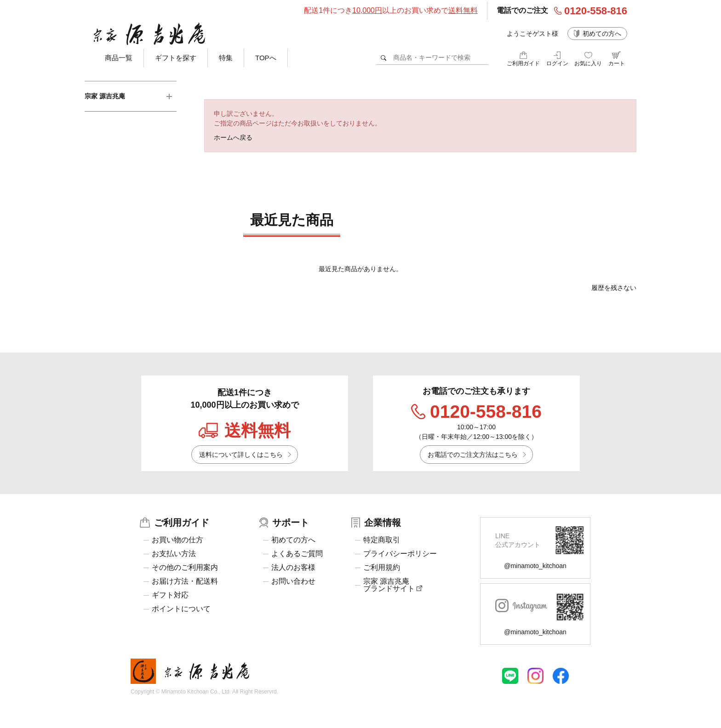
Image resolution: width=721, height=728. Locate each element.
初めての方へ (602, 34)
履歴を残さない (614, 288)
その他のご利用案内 (185, 568)
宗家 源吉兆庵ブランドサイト (393, 585)
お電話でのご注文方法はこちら (473, 455)
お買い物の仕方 (177, 540)
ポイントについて (181, 609)
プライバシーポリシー (400, 554)
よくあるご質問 (297, 554)
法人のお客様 (293, 568)
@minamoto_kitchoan (535, 566)
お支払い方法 (174, 554)
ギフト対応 (170, 595)
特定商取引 (382, 540)
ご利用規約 (382, 568)
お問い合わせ (293, 581)
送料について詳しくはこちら (241, 455)
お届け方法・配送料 (185, 581)
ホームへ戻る (233, 137)
